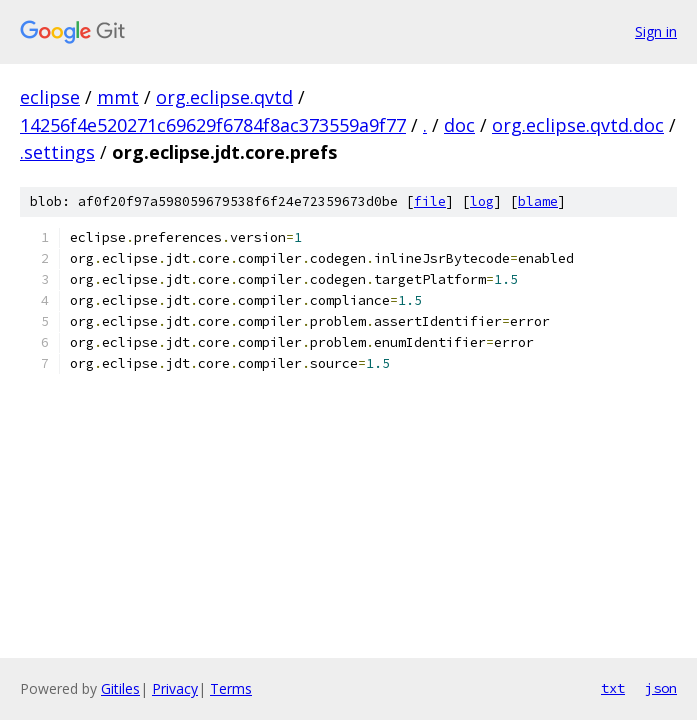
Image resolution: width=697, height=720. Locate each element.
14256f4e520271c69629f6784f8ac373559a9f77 (213, 125)
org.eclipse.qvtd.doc (578, 125)
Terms (231, 688)
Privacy (175, 688)
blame (538, 201)
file (430, 201)
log (482, 201)
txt (613, 688)
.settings (57, 152)
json (661, 688)
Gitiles (120, 688)
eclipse (50, 97)
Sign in (656, 31)
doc (459, 125)
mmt (118, 97)
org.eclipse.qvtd (224, 97)
